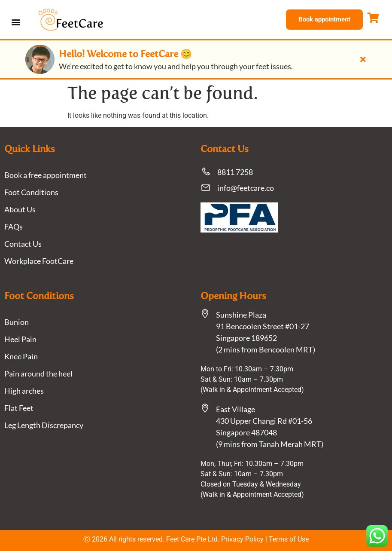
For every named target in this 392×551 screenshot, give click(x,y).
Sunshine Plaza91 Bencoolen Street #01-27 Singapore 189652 (263, 326)
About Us (20, 209)
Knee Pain (21, 356)
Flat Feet (19, 408)
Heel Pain (20, 339)
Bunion (17, 322)
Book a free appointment (46, 175)
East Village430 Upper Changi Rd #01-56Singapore (264, 421)
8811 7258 (235, 172)
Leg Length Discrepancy (44, 425)
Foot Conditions (31, 192)
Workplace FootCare (39, 261)
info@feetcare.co (246, 188)
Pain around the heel (38, 373)
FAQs (14, 227)
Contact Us (23, 244)
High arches (24, 391)
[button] (16, 22)
